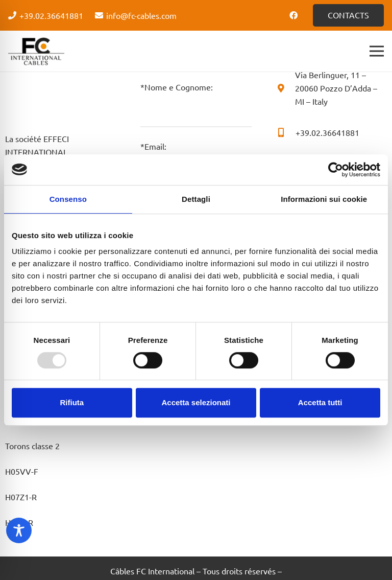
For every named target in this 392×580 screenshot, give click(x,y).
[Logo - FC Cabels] (36, 51)
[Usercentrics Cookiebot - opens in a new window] (336, 170)
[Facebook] (293, 15)
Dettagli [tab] (196, 199)
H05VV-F (22, 471)
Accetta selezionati (196, 402)
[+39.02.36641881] (286, 132)
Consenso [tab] (68, 199)
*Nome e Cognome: (196, 105)
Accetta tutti (320, 402)
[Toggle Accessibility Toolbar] (19, 530)
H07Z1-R (21, 497)
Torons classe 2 (32, 446)
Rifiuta (72, 402)
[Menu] (377, 51)
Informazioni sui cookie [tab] (324, 199)
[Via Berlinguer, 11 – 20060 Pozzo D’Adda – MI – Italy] (286, 88)
